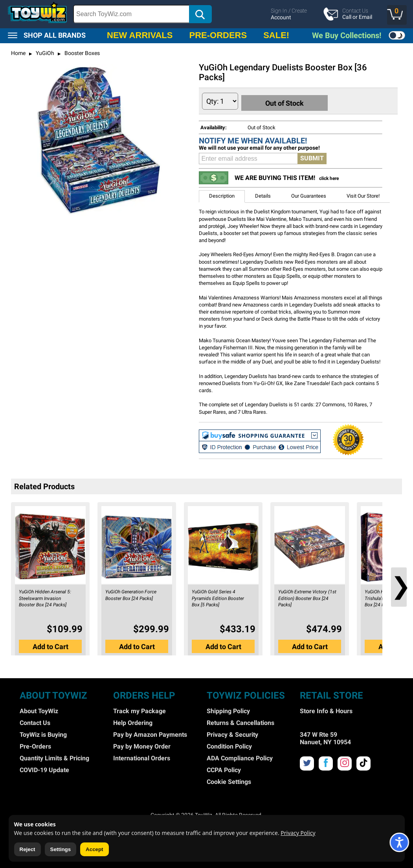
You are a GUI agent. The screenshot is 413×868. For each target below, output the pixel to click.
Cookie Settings (229, 781)
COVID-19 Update (44, 769)
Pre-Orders (35, 745)
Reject (28, 849)
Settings (61, 849)
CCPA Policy (224, 769)
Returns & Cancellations (240, 722)
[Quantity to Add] (220, 101)
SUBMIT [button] (312, 157)
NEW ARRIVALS (140, 35)
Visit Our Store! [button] (363, 195)
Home (18, 53)
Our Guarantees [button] (309, 195)
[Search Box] (131, 14)
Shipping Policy (228, 710)
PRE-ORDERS (218, 35)
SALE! (276, 35)
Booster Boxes (82, 53)
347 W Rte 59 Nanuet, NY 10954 (325, 737)
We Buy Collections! (347, 35)
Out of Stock (289, 101)
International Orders (142, 757)
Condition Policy (229, 745)
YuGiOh (44, 53)
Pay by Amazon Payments (150, 733)
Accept (94, 849)
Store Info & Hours (326, 710)
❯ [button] (399, 585)
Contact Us (35, 722)
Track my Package (140, 710)
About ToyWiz (39, 710)
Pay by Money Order (142, 745)
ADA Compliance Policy (240, 757)
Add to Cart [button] (50, 644)
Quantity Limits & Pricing (54, 757)
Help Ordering (133, 722)
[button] (397, 15)
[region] (206, 14)
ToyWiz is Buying (43, 733)
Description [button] (222, 195)
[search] (177, 14)
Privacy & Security (232, 733)
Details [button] (263, 195)
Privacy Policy (298, 833)
